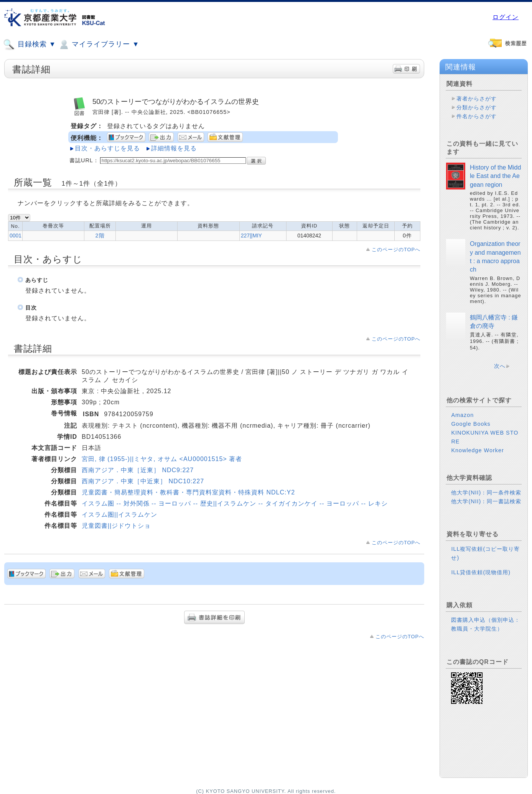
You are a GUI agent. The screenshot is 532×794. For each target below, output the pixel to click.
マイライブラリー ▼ (99, 44)
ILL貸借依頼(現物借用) (481, 572)
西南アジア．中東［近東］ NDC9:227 (138, 470)
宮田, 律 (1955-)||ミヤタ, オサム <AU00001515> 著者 (162, 459)
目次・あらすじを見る (107, 148)
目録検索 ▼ (30, 44)
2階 (100, 236)
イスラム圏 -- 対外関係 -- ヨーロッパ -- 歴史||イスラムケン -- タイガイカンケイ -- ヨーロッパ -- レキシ (235, 503)
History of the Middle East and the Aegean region (495, 176)
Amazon (462, 415)
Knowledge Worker (477, 450)
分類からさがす (477, 107)
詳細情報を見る (174, 148)
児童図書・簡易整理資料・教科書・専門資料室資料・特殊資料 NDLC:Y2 (188, 492)
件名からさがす (477, 116)
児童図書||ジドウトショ (116, 526)
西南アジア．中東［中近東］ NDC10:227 (143, 481)
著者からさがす (477, 99)
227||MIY (251, 236)
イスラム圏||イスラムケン (119, 515)
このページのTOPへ (396, 250)
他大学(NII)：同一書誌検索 (486, 501)
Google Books (471, 424)
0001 (16, 236)
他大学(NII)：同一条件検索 (486, 493)
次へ (500, 366)
